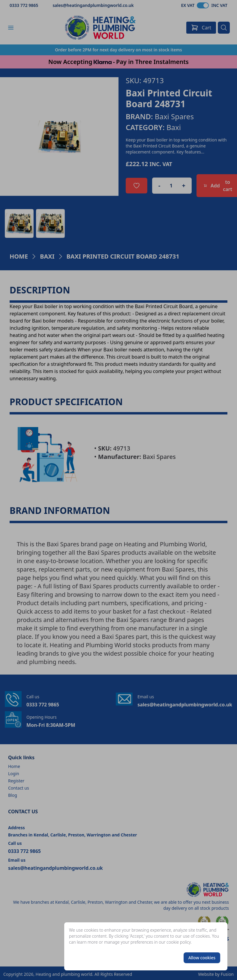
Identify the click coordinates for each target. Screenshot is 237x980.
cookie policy (179, 942)
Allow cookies (202, 958)
